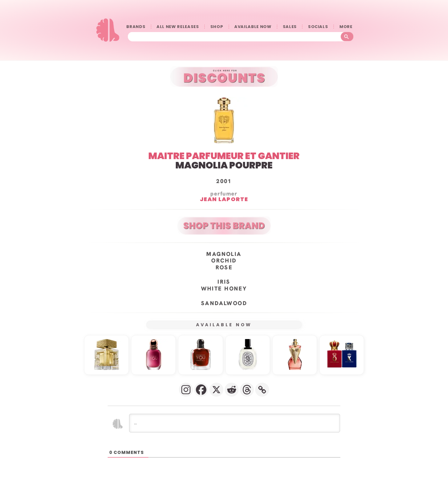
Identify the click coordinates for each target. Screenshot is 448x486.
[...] (235, 423)
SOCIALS (318, 27)
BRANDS (136, 27)
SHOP (217, 27)
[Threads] (247, 389)
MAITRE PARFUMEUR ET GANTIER (224, 156)
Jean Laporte (224, 199)
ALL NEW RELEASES (178, 27)
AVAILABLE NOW (253, 27)
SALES (290, 27)
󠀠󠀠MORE (347, 27)
